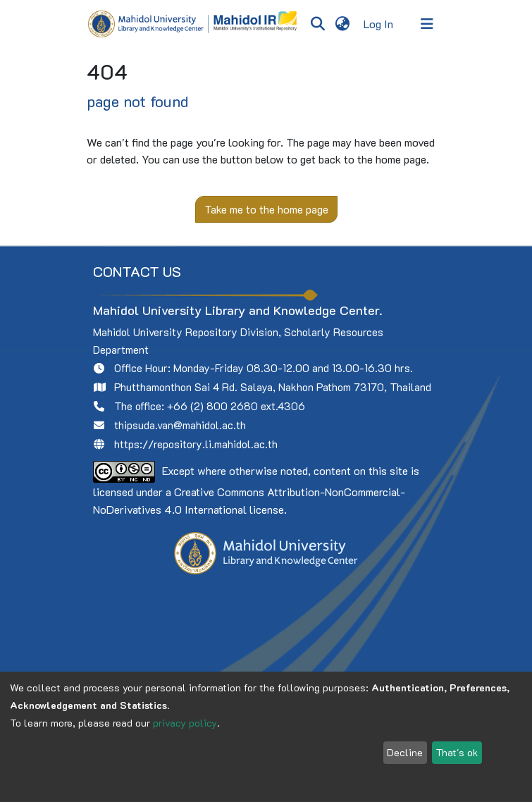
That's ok (457, 752)
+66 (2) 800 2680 (212, 406)
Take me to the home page (266, 209)
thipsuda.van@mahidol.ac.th (180, 425)
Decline (405, 752)
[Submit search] (318, 24)
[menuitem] (343, 24)
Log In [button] (379, 24)
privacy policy (185, 723)
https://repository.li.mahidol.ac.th (196, 444)
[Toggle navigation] (427, 24)
